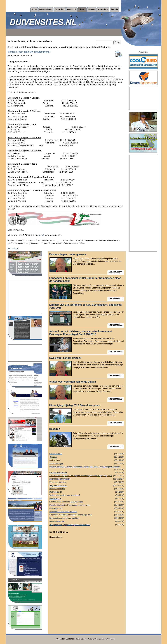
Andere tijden (87, 460)
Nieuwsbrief (103, 9)
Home (34, 9)
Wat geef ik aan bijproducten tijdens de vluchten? (87, 525)
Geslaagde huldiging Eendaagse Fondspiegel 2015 (87, 515)
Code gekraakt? (87, 508)
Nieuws (82, 9)
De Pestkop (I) (87, 499)
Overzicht (72, 9)
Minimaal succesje (87, 489)
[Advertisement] (25, 297)
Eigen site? (60, 9)
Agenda (114, 9)
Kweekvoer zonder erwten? (65, 358)
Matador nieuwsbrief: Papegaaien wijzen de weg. (87, 505)
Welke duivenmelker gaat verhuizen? (87, 495)
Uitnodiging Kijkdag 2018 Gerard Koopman (75, 405)
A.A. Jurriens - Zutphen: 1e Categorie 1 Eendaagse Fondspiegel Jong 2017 (87, 476)
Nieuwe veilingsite (87, 521)
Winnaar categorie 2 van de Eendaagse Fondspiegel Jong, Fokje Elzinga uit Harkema (87, 467)
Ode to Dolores (87, 454)
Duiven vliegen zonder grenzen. (68, 254)
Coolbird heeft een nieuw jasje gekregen (87, 502)
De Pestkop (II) (87, 492)
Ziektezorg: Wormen (87, 482)
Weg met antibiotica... (87, 486)
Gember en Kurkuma (87, 472)
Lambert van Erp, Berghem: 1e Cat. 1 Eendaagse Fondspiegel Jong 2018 (86, 306)
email (42, 235)
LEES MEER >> (116, 272)
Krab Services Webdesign (105, 639)
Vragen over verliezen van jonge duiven (73, 382)
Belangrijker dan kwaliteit (87, 479)
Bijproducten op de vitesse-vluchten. (87, 518)
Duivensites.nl (46, 9)
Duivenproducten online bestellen (87, 512)
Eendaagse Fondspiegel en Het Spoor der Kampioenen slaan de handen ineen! (85, 279)
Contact (92, 9)
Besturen (55, 429)
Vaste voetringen (87, 464)
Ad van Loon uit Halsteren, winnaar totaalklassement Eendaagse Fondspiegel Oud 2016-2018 (81, 333)
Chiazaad (87, 457)
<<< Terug (13, 248)
